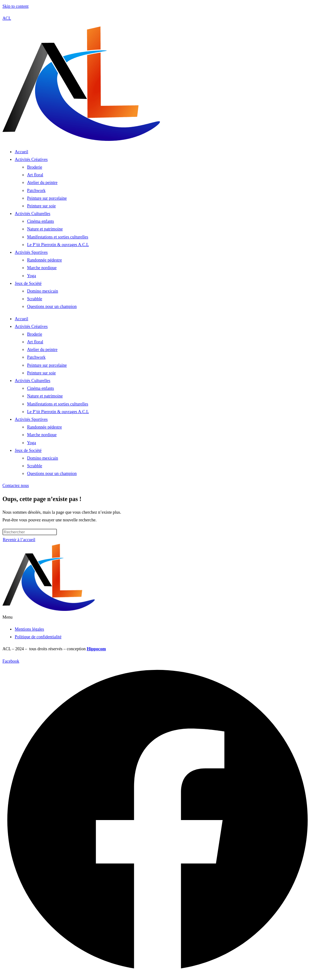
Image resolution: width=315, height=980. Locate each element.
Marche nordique (42, 268)
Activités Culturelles (32, 214)
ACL (7, 18)
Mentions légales (29, 629)
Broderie (35, 167)
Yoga (32, 276)
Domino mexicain (43, 291)
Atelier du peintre (42, 183)
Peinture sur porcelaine (47, 198)
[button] (157, 617)
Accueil (22, 152)
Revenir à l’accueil (19, 540)
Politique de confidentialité (38, 637)
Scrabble (35, 299)
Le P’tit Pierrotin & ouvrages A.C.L (58, 245)
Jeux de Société (28, 283)
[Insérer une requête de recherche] (30, 532)
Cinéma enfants (40, 221)
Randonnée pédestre (44, 260)
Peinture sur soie (41, 206)
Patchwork (36, 191)
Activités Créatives (31, 159)
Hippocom (96, 649)
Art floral (35, 175)
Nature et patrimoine (45, 229)
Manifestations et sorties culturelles (58, 237)
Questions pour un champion (52, 307)
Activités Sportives (31, 252)
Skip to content (16, 6)
